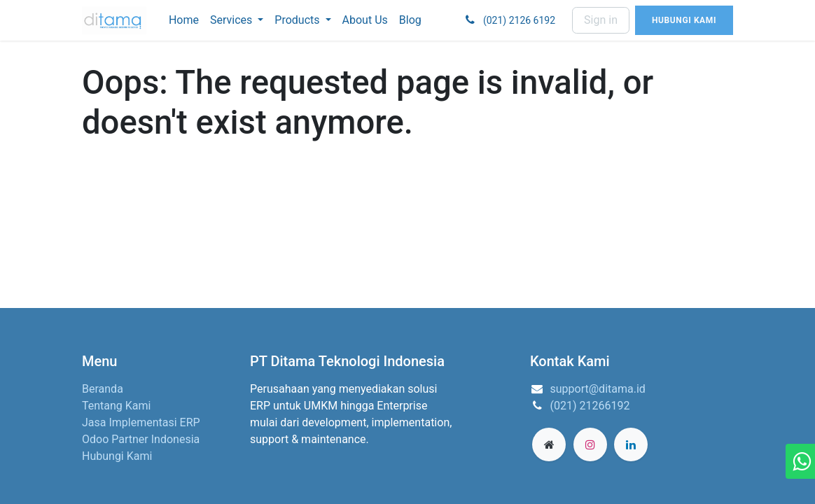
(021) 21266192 (590, 406)
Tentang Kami (116, 406)
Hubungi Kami (117, 456)
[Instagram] (590, 444)
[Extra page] (549, 444)
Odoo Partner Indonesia (141, 439)
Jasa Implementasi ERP (141, 422)
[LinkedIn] (631, 444)
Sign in (601, 20)
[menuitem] (184, 20)
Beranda (103, 389)
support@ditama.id (598, 389)
